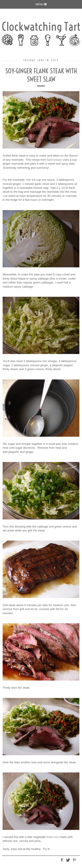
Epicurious (55, 160)
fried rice (53, 837)
